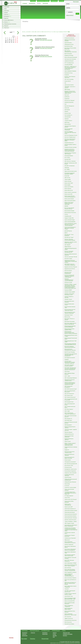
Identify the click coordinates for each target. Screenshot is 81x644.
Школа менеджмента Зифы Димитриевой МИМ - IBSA (70, 599)
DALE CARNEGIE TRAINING (70, 71)
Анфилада (67, 168)
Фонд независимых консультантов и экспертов (70, 542)
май (11, 32)
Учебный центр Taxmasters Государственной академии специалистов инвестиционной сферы (71, 529)
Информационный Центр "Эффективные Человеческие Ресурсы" (71, 261)
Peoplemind (67, 99)
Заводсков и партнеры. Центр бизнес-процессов (71, 242)
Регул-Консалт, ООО (69, 465)
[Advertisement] (50, 27)
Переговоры (7, 11)
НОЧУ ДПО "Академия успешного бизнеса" (69, 365)
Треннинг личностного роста (70, 520)
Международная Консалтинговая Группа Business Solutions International (71, 333)
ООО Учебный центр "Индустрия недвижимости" (70, 413)
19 (8, 41)
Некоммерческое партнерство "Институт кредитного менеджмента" (71, 355)
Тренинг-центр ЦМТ (69, 507)
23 (15, 41)
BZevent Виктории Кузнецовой (71, 57)
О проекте (25, 3)
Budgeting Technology (69, 55)
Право (5, 9)
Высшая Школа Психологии (70, 213)
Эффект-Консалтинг (69, 618)
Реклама (55, 636)
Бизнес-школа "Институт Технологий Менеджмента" (70, 196)
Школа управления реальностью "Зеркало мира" (71, 614)
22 (13, 41)
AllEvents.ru (6, 2)
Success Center (68, 113)
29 (13, 42)
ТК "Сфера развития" (69, 496)
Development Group (69, 73)
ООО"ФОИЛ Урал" (68, 420)
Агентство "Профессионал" (70, 137)
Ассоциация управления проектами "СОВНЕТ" (70, 174)
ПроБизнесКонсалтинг (69, 434)
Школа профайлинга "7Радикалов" (69, 606)
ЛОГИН (68, 4)
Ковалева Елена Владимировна (68, 273)
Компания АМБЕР (68, 290)
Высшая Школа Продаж (69, 211)
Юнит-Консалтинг (68, 622)
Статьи (54, 634)
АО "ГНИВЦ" (67, 169)
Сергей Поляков (68, 477)
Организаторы (32, 3)
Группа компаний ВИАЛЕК (70, 222)
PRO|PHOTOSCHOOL (69, 102)
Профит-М (67, 450)
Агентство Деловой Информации (69, 129)
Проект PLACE (68, 441)
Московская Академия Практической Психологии (70, 347)
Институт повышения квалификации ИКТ (69, 252)
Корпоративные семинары (43, 1)
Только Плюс (67, 498)
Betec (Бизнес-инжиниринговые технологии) (71, 51)
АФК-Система (67, 178)
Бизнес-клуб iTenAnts (69, 187)
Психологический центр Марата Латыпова (69, 458)
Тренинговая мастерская (70, 512)
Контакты (65, 636)
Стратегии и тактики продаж (70, 487)
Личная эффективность (9, 20)
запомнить (70, 12)
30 (15, 42)
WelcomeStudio (68, 124)
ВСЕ (69, 32)
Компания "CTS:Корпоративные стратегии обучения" (69, 280)
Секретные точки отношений (70, 473)
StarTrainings (67, 110)
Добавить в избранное (1, 1)
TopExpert (67, 119)
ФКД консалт (67, 540)
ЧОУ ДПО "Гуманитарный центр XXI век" (70, 591)
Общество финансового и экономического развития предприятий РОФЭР (70, 383)
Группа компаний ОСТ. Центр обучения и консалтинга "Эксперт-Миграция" (71, 224)
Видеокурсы (7, 28)
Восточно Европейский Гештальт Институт (69, 208)
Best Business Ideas (69, 46)
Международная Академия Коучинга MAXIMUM (70, 327)
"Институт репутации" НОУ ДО (71, 257)
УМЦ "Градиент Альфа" (69, 523)
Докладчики (45, 3)
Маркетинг (6, 18)
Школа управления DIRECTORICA (68, 609)
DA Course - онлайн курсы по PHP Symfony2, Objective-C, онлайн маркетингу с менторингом (71, 68)
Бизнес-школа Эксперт (69, 199)
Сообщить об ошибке (68, 634)
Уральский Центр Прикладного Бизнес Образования (71, 526)
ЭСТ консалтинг (68, 617)
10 (17, 38)
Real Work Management (69, 106)
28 (12, 42)
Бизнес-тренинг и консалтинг (71, 192)
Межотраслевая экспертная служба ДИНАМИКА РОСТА (70, 344)
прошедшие (25, 636)
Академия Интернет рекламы (71, 147)
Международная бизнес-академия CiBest (70, 329)
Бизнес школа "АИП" (69, 183)
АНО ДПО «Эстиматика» (70, 166)
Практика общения (68, 432)
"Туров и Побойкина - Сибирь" (71, 521)
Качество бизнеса (68, 271)
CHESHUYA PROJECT (69, 61)
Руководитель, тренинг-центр (71, 469)
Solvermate (67, 108)
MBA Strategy (67, 89)
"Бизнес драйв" (68, 179)
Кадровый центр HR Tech (70, 269)
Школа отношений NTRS (70, 601)
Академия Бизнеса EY (69, 143)
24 (17, 41)
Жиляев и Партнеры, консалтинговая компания (70, 240)
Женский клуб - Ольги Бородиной (69, 235)
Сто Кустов (67, 486)
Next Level (67, 95)
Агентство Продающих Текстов (71, 135)
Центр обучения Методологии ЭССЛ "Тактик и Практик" (71, 565)
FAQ (54, 637)
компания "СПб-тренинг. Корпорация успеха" (69, 294)
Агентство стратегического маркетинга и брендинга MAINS (70, 140)
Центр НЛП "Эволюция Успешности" (69, 561)
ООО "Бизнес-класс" (69, 395)
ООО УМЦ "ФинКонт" (69, 409)
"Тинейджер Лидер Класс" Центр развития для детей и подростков (70, 493)
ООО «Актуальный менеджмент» (68, 387)
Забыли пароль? (70, 15)
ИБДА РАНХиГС (68, 247)
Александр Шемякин (69, 156)
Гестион (66, 214)
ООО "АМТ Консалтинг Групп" (71, 389)
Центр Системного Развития (70, 578)
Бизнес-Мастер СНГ (69, 190)
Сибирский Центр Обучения (70, 482)
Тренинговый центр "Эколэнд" (71, 518)
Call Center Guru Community (46, 40)
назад (5, 33)
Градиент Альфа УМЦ (69, 218)
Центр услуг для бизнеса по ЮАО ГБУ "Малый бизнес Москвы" (70, 583)
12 (8, 39)
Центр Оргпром (68, 568)
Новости (55, 633)
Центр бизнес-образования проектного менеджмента (70, 550)
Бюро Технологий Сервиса (70, 201)
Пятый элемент (68, 460)
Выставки (61, 1)
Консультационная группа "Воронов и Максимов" (70, 313)
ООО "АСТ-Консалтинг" (69, 394)
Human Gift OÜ (68, 81)
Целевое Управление (69, 545)
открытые (24, 634)
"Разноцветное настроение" (70, 462)
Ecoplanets (67, 75)
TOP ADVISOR (68, 117)
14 (12, 39)
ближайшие (25, 633)
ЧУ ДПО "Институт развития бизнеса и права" (70, 594)
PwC (66, 104)
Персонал (6, 14)
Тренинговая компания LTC (70, 509)
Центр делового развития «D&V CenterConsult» (70, 555)
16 (15, 39)
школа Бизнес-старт (69, 596)
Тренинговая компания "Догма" (71, 511)
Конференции (54, 1)
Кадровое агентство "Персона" (71, 267)
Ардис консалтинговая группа (71, 171)
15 (13, 39)
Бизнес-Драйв (67, 185)
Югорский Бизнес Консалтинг (71, 620)
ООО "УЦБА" (67, 411)
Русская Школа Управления (70, 471)
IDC (65, 83)
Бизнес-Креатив (68, 189)
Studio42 (66, 111)
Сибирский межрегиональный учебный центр (71, 480)
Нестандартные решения (70, 358)
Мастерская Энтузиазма (70, 321)
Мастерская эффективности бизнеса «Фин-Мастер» (70, 324)
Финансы (6, 22)
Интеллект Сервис (68, 259)
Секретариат (7, 7)
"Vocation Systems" (68, 121)
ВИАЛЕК (66, 206)
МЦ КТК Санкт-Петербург (70, 352)
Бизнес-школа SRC (69, 194)
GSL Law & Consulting (69, 79)
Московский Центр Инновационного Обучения (70, 350)
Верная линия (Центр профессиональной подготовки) (69, 203)
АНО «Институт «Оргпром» (70, 161)
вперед (18, 33)
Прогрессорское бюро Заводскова (69, 436)
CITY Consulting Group (69, 63)
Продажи (6, 13)
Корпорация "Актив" (69, 315)
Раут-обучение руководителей (71, 464)
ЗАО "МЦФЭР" (68, 245)
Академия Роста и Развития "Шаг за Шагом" (70, 153)
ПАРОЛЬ (68, 8)
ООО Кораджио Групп (69, 402)
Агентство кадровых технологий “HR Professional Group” (70, 133)
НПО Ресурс (67, 371)
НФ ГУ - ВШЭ (67, 376)
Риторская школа (68, 467)
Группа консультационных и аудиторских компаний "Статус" (70, 228)
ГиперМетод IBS (68, 216)
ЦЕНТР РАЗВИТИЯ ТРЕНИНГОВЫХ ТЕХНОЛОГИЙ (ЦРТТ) (69, 575)
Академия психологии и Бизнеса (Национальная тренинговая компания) (70, 150)
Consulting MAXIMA (69, 65)
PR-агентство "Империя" (70, 100)
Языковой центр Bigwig (69, 624)
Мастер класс (67, 317)
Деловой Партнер (68, 231)
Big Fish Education (68, 54)
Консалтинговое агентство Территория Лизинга (70, 310)
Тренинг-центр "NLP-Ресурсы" (71, 499)
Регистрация (76, 2)
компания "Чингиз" (68, 299)
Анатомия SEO (68, 159)
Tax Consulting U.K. (68, 115)
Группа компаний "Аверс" (70, 220)
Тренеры (39, 3)
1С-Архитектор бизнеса (69, 38)
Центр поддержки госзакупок (70, 572)
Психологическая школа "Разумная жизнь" (70, 452)
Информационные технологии (10, 24)
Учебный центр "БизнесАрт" (70, 538)
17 (17, 39)
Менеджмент (7, 16)
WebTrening (67, 122)
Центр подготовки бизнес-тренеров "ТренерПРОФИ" (70, 570)
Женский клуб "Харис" (69, 237)
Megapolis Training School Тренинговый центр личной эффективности (70, 92)
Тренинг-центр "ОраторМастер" (68, 505)
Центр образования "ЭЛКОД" (70, 563)
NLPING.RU (67, 97)
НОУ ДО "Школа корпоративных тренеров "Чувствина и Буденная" (70, 362)
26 (8, 42)
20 (10, 41)
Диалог (66, 233)
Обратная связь (1, 5)
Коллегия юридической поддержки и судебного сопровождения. (69, 276)
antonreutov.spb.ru (68, 43)
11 (6, 39)
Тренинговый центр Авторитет (71, 514)
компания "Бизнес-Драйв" (70, 292)
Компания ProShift (68, 283)
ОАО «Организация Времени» (71, 378)
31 (17, 42)
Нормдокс (67, 359)
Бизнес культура (68, 181)
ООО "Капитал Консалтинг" (70, 397)
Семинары (33, 1)
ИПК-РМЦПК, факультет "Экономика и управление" (70, 265)
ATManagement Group (69, 44)
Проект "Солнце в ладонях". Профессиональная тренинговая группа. (70, 444)
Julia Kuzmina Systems (69, 85)
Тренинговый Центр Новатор (70, 516)
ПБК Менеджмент (68, 425)
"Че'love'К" (67, 589)
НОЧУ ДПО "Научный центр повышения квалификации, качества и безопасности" (70, 369)
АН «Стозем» (67, 158)
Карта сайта (1, 3)
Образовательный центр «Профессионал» (70, 380)
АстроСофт (67, 176)
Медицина (6, 26)
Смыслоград (67, 484)
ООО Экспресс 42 (68, 418)
